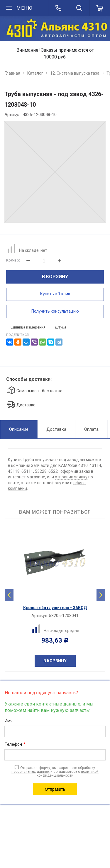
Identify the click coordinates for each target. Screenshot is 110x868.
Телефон (15, 745)
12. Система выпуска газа (75, 73)
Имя (9, 721)
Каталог (35, 73)
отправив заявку (71, 477)
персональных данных (31, 772)
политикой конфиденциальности (68, 774)
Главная (12, 73)
